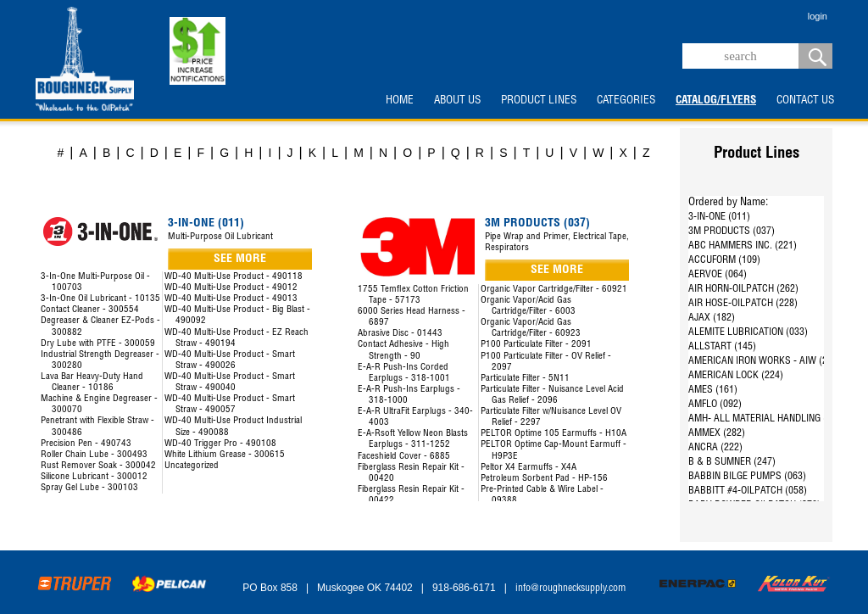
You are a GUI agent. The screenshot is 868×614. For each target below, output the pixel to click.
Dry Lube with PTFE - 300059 (98, 344)
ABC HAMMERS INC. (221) (743, 246)
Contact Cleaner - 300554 (90, 310)
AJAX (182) (712, 318)
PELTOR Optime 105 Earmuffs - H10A (554, 434)
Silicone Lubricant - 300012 (94, 477)
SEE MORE (240, 260)
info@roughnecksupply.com (570, 589)
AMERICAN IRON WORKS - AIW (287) (765, 361)
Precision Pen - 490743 (86, 444)
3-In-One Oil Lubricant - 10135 (100, 299)
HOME (400, 101)
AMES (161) (713, 390)
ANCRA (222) (715, 448)
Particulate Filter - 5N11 (525, 379)
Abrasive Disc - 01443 (400, 334)
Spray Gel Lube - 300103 (89, 488)
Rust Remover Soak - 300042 (98, 466)
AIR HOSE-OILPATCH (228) (743, 304)
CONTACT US (805, 101)
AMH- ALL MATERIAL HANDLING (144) (767, 419)
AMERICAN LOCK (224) (736, 376)
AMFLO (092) (715, 405)
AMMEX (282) (717, 433)
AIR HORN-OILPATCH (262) (743, 289)
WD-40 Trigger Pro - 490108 (220, 444)
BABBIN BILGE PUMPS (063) (747, 477)
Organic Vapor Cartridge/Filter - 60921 (554, 290)
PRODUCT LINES (539, 101)
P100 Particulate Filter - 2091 (536, 345)
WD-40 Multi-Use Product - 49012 (231, 288)
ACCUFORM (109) (724, 260)
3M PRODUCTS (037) (732, 232)
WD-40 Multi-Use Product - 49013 (231, 299)
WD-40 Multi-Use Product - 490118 (234, 277)
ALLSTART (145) (722, 347)
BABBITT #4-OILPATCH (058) (748, 491)
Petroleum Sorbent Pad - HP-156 (544, 479)
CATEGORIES (626, 101)
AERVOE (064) (718, 275)
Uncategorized (192, 466)
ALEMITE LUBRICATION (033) (748, 332)
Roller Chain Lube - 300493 (94, 455)
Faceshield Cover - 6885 (404, 457)
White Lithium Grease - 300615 (225, 455)
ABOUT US (457, 101)
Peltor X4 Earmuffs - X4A (529, 468)
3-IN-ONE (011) (719, 217)
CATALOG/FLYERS (716, 101)
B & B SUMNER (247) (732, 462)
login (818, 16)
